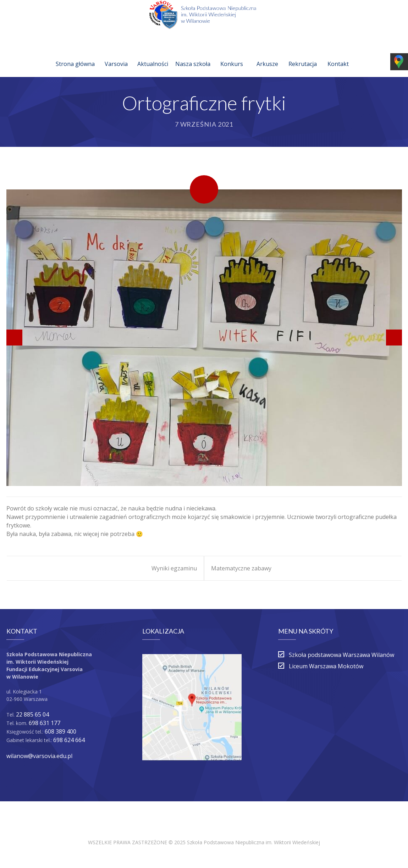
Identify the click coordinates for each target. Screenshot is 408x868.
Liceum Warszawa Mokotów (326, 666)
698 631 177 (45, 723)
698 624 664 (69, 740)
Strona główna (75, 55)
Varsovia (116, 55)
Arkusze (267, 55)
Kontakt (338, 55)
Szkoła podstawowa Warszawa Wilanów (341, 655)
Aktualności (153, 55)
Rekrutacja (303, 55)
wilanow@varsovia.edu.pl (39, 756)
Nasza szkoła (193, 55)
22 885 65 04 (32, 714)
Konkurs (232, 55)
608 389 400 (60, 731)
